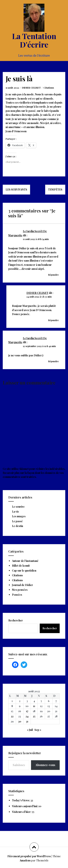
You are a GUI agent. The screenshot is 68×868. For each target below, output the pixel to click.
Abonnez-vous (45, 765)
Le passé (17, 521)
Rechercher (16, 620)
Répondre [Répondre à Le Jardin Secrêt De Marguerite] (53, 275)
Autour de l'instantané (25, 561)
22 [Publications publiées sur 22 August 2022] (12, 716)
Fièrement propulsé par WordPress (29, 856)
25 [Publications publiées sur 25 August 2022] (34, 716)
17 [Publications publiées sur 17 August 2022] (27, 711)
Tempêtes (55, 190)
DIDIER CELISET (31, 88)
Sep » (38, 730)
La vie (16, 512)
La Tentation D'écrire (34, 40)
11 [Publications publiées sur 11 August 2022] (34, 706)
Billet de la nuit (21, 566)
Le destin (17, 526)
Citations (49, 88)
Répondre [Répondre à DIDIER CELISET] (53, 320)
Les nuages (19, 516)
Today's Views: (21, 800)
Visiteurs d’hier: (22, 812)
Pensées (17, 595)
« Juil (30, 730)
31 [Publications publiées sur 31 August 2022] (27, 721)
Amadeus (25, 860)
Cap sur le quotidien (24, 571)
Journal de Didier (22, 585)
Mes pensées (20, 590)
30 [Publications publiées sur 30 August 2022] (20, 721)
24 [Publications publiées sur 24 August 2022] (27, 716)
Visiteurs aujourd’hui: (25, 806)
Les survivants (16, 190)
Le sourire (18, 507)
